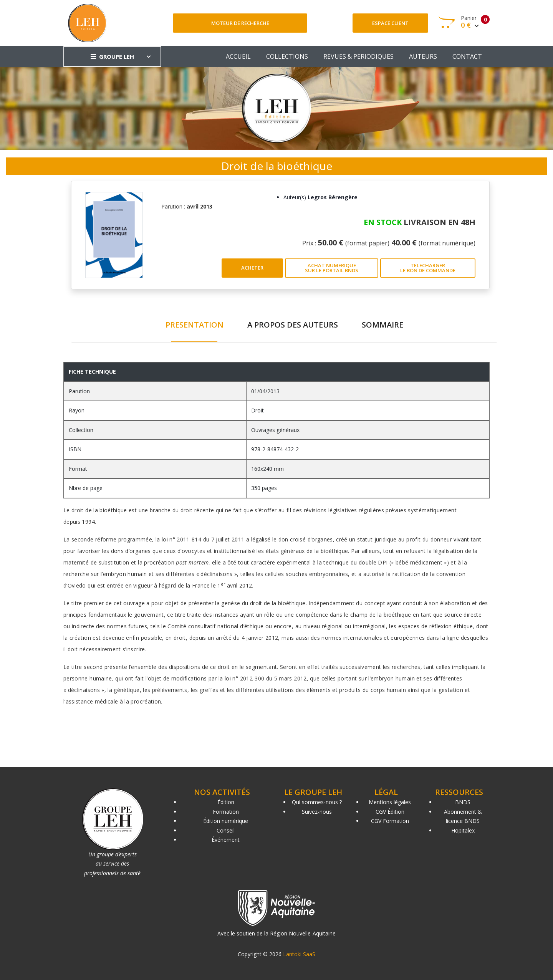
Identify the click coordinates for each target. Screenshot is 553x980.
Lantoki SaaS (299, 954)
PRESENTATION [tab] (195, 325)
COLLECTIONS (287, 56)
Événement (226, 840)
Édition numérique (226, 821)
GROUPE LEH (112, 56)
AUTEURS (423, 56)
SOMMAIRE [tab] (382, 325)
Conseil (226, 830)
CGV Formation (390, 821)
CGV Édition (390, 812)
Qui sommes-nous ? (317, 802)
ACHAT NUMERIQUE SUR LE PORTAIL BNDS (332, 268)
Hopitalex (463, 830)
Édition (226, 802)
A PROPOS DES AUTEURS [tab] (293, 325)
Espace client (390, 23)
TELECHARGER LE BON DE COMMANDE (428, 268)
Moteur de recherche (240, 23)
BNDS (463, 802)
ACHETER (252, 268)
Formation (226, 812)
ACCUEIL (238, 56)
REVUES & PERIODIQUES (358, 56)
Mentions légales (390, 802)
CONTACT (467, 56)
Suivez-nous (317, 812)
